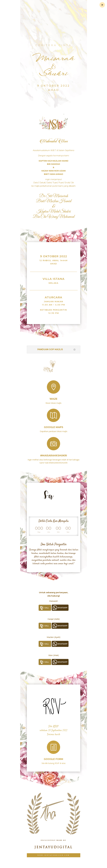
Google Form (53, 757)
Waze (53, 396)
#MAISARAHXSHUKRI (54, 453)
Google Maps (54, 425)
